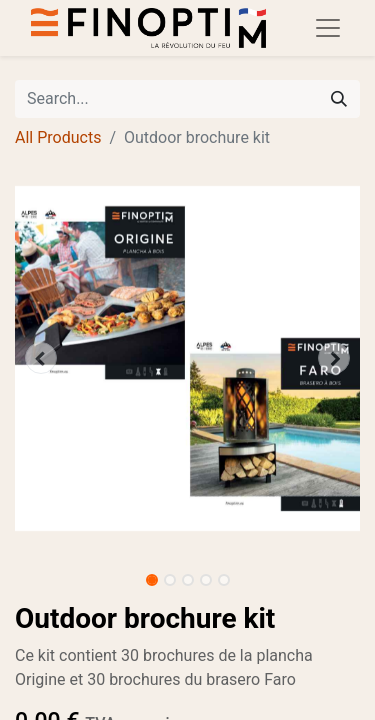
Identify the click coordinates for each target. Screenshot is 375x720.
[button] (41, 358)
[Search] (339, 99)
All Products (58, 137)
